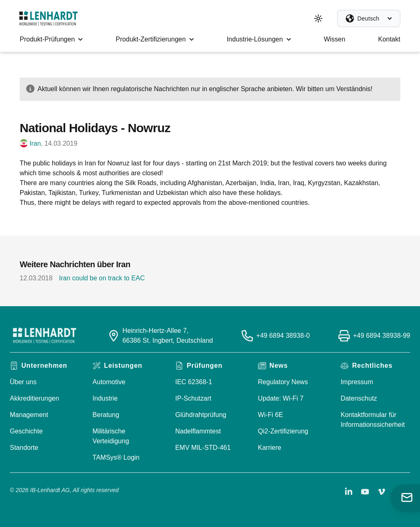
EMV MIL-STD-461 (203, 448)
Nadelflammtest (198, 431)
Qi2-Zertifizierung (283, 431)
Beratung (106, 415)
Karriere (270, 448)
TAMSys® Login (116, 457)
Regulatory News (283, 382)
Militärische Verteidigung (111, 436)
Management (29, 415)
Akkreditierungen (34, 398)
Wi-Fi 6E (270, 415)
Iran (35, 143)
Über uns (23, 382)
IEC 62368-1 (194, 382)
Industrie (105, 398)
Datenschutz (359, 398)
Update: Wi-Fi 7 (281, 398)
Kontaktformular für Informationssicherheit (373, 420)
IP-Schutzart (193, 398)
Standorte (24, 448)
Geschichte (26, 431)
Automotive (109, 382)
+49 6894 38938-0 (283, 336)
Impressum (357, 382)
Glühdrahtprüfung (201, 415)
